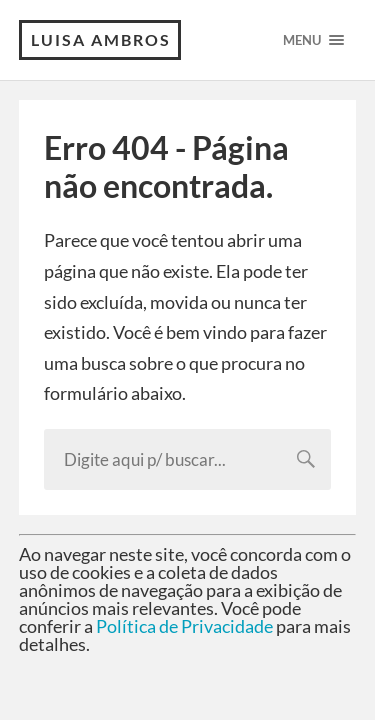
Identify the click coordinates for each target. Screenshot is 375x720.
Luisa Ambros (101, 39)
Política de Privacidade (184, 626)
